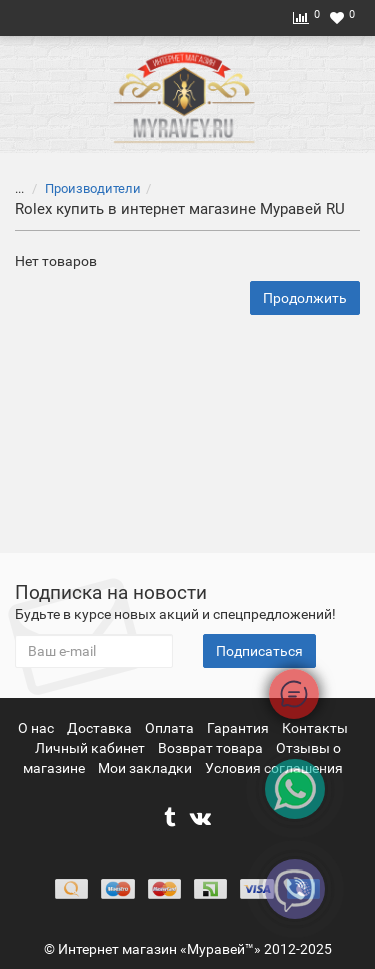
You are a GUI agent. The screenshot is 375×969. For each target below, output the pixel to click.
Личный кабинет (91, 748)
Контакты (315, 728)
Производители (81, 188)
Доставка (101, 728)
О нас (37, 728)
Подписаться (259, 651)
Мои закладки (145, 768)
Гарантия (239, 728)
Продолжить (305, 298)
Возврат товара (212, 748)
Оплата (171, 728)
